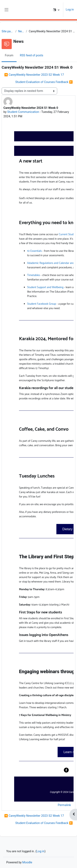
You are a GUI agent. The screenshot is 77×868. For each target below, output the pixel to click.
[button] (56, 10)
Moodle (27, 862)
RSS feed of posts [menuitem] (32, 55)
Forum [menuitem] (9, 55)
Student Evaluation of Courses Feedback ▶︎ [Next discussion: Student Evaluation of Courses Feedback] (44, 82)
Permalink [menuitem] (64, 805)
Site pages (8, 31)
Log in (70, 9)
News (21, 31)
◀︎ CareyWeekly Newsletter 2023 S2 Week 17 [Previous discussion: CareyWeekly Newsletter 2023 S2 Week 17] (34, 75)
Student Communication (23, 112)
